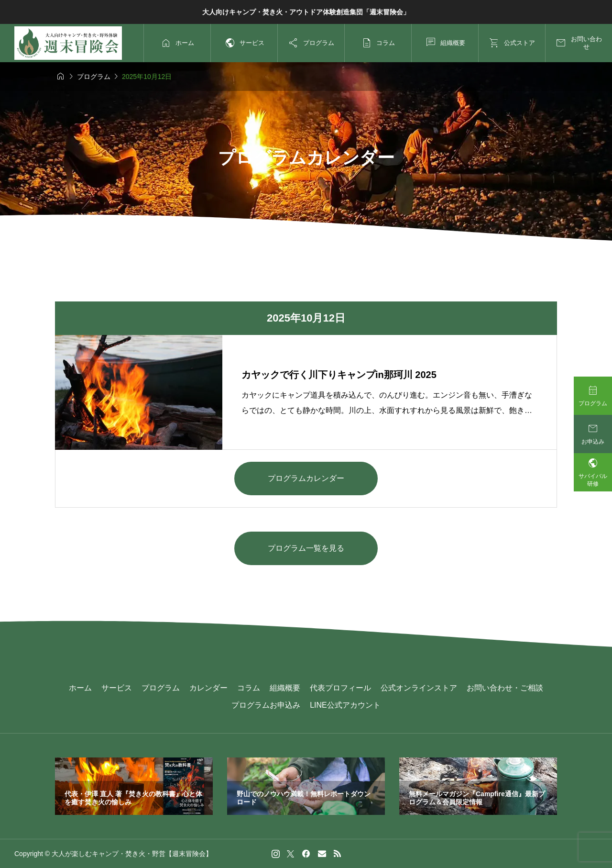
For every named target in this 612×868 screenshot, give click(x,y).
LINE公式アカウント (345, 705)
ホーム (80, 688)
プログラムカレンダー (306, 478)
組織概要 (285, 688)
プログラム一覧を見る (306, 548)
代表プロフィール (340, 688)
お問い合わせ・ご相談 (505, 688)
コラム (249, 688)
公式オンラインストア (419, 688)
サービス (117, 688)
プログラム (161, 688)
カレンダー (208, 688)
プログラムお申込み (266, 705)
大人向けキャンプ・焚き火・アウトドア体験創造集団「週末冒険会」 (306, 12)
